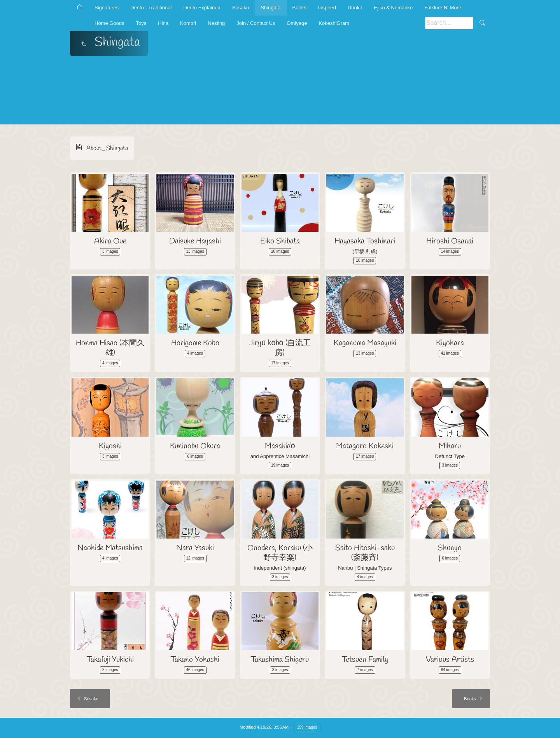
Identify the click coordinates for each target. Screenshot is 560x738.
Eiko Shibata (280, 241)
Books (299, 8)
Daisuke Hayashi (195, 241)
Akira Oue (110, 241)
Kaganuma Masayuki (365, 343)
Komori (188, 23)
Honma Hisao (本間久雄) (110, 348)
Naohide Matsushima (110, 548)
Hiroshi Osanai (450, 241)
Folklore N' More (443, 8)
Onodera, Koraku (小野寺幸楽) (280, 553)
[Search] (449, 23)
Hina (163, 23)
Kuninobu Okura (195, 446)
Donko (355, 8)
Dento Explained (202, 8)
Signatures (107, 8)
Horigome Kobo (195, 343)
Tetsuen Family (365, 660)
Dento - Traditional (151, 8)
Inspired (327, 8)
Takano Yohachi (195, 660)
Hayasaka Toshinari (365, 241)
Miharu (450, 446)
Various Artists (450, 660)
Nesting (216, 23)
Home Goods (109, 23)
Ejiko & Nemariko (393, 8)
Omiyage (297, 23)
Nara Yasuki (195, 548)
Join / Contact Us (256, 23)
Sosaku (241, 8)
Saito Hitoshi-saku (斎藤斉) (365, 553)
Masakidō (280, 446)
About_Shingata (107, 148)
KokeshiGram (334, 23)
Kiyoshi (110, 446)
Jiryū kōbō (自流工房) (280, 348)
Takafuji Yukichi (110, 660)
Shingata (270, 8)
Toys (141, 23)
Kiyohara (450, 343)
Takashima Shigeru (280, 660)
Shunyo (450, 548)
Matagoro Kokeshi (365, 446)
